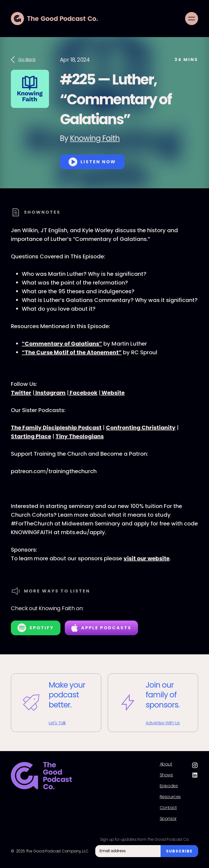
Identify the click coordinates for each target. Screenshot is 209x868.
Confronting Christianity (141, 428)
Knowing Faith (95, 138)
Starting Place (31, 436)
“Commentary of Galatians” (62, 344)
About (166, 764)
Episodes (169, 786)
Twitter (21, 393)
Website (113, 393)
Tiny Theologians (80, 436)
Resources (170, 797)
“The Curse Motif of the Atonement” (72, 352)
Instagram (50, 393)
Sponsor (168, 819)
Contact (168, 808)
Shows (166, 775)
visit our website (147, 558)
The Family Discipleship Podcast (56, 428)
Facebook (83, 393)
